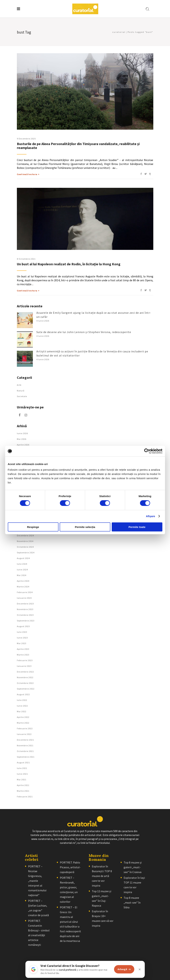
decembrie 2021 (25, 740)
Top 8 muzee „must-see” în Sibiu (132, 903)
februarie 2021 (25, 797)
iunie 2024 (22, 570)
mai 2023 (22, 643)
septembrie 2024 (26, 553)
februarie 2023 (25, 660)
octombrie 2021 (25, 751)
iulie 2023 (22, 632)
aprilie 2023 (23, 649)
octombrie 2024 (25, 547)
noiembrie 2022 (25, 677)
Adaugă (124, 969)
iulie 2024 (22, 564)
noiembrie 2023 (25, 609)
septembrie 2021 (26, 757)
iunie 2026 (22, 433)
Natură (21, 391)
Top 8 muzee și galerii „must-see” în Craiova (133, 867)
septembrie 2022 (26, 689)
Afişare (151, 516)
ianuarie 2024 (24, 598)
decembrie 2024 (25, 535)
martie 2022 (23, 723)
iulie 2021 (22, 768)
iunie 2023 (22, 638)
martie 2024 (23, 587)
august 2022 (23, 694)
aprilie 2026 (23, 445)
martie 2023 (23, 655)
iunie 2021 (22, 774)
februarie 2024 (25, 592)
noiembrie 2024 (25, 541)
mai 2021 (22, 780)
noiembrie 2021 (25, 745)
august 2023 (23, 626)
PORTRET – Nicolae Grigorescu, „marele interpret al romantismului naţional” (37, 881)
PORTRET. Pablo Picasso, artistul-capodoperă (70, 867)
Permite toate (137, 527)
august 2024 (23, 558)
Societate (22, 396)
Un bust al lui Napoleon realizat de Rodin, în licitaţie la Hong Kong (69, 264)
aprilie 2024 (23, 581)
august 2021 (23, 762)
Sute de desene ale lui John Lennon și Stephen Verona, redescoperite (84, 332)
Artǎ (19, 385)
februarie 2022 (25, 728)
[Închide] (140, 969)
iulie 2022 (22, 700)
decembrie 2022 (25, 672)
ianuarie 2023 (24, 666)
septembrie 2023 (26, 621)
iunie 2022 (22, 706)
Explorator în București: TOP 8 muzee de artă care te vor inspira (102, 876)
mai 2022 (22, 711)
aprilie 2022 (23, 717)
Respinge (33, 527)
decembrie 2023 (25, 604)
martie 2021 (23, 791)
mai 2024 (22, 575)
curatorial (119, 32)
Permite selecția (85, 527)
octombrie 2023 (25, 615)
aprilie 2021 (23, 785)
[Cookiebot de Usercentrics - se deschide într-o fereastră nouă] (147, 451)
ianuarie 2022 (24, 734)
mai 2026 (22, 439)
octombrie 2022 (25, 683)
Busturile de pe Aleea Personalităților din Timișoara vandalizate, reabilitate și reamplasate (78, 146)
